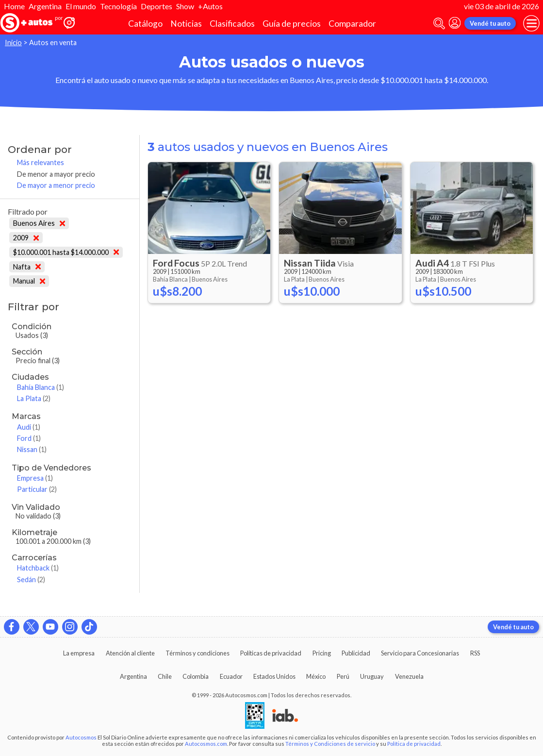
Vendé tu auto (490, 23)
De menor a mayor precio (56, 174)
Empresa (35, 478)
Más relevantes (41, 162)
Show (185, 6)
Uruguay (372, 676)
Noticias (186, 24)
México (316, 676)
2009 (26, 238)
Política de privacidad (414, 744)
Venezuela (409, 676)
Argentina (45, 6)
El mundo (81, 6)
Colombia (196, 676)
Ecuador (231, 676)
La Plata (34, 398)
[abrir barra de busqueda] (439, 24)
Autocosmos (81, 737)
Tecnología (118, 6)
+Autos (210, 6)
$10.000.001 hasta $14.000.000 (66, 252)
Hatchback (38, 568)
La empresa (79, 653)
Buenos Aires (39, 223)
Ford (29, 438)
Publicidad (356, 653)
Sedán (31, 580)
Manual (29, 281)
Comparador (352, 24)
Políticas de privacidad (271, 653)
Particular (37, 489)
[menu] (531, 23)
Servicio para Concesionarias (420, 653)
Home (14, 6)
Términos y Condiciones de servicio (330, 744)
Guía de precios (292, 24)
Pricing (322, 653)
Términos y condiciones (197, 653)
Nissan (32, 449)
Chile (165, 676)
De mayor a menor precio (56, 185)
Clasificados (232, 24)
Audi (29, 427)
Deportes (156, 6)
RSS (475, 653)
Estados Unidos (274, 676)
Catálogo (145, 24)
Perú (343, 676)
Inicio (13, 42)
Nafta (27, 267)
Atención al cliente (130, 653)
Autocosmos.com (206, 744)
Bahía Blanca (41, 387)
